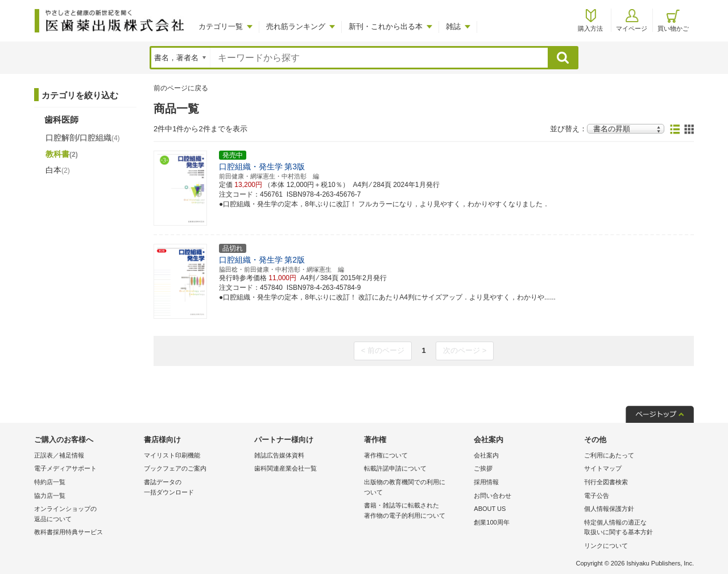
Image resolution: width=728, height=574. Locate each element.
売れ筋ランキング (296, 26)
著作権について (386, 455)
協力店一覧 (50, 496)
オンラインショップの (86, 515)
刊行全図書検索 (606, 482)
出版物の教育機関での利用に (416, 488)
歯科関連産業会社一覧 (286, 468)
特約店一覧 (50, 482)
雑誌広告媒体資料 (279, 455)
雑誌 (453, 26)
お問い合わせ (493, 496)
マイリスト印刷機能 (172, 455)
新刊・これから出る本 (386, 26)
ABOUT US (490, 509)
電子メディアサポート (65, 468)
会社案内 (486, 455)
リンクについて (606, 546)
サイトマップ (603, 468)
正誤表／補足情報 (59, 455)
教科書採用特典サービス (69, 532)
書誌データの (196, 488)
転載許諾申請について (395, 468)
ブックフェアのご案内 (175, 468)
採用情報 (486, 482)
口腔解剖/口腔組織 (83, 138)
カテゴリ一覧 (221, 26)
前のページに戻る (181, 88)
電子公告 (597, 496)
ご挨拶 (483, 468)
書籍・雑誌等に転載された (416, 511)
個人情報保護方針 (609, 509)
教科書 (62, 154)
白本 (58, 170)
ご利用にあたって (609, 455)
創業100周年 (491, 522)
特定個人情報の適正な (636, 528)
